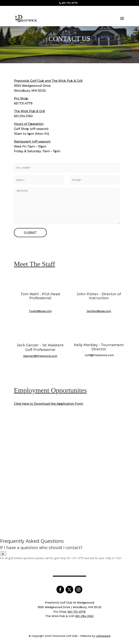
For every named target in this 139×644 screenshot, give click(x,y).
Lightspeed (103, 636)
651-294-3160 (84, 616)
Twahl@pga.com (40, 311)
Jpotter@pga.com (99, 311)
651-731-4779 (70, 3)
